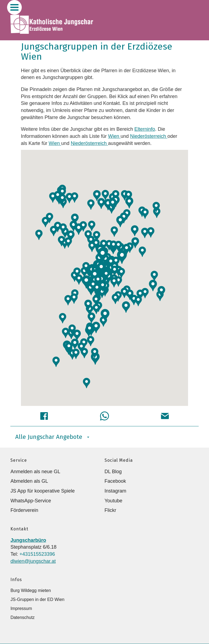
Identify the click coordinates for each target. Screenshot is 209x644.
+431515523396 (37, 554)
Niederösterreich (149, 136)
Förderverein (24, 510)
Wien (114, 136)
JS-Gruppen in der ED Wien (37, 599)
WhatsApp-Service (31, 501)
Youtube (113, 501)
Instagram (115, 491)
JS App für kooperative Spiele (42, 491)
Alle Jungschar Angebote (52, 437)
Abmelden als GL (29, 481)
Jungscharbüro (28, 540)
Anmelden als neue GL (35, 472)
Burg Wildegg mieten (31, 590)
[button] (106, 275)
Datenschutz (22, 617)
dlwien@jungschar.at (33, 561)
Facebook (115, 481)
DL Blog (113, 472)
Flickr (110, 510)
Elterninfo (145, 129)
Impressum (21, 608)
